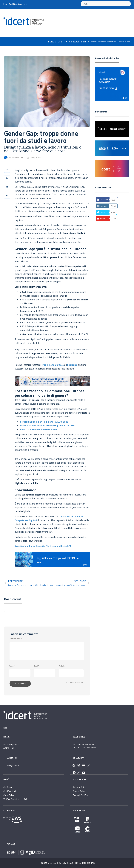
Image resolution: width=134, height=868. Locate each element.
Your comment (16, 639)
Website (63, 666)
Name (12, 666)
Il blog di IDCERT (56, 42)
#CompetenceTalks (77, 42)
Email (36, 666)
